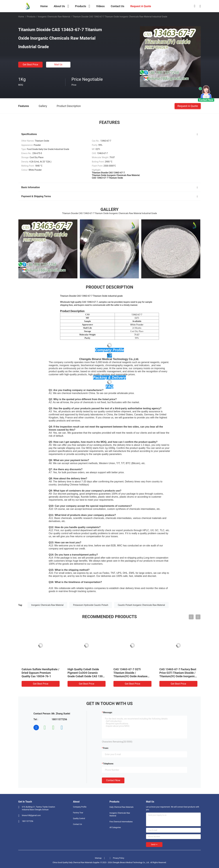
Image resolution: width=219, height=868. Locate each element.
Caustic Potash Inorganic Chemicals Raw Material (141, 605)
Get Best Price (30, 65)
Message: (108, 712)
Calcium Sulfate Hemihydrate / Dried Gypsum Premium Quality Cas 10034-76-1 (40, 673)
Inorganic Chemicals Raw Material (54, 17)
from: (106, 748)
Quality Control (79, 818)
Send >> (154, 845)
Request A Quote (188, 106)
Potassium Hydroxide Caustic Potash (91, 605)
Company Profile (80, 807)
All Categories (115, 827)
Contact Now (113, 780)
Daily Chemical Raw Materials (122, 807)
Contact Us (77, 824)
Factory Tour (78, 813)
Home (21, 17)
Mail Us (58, 65)
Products (31, 17)
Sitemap (98, 858)
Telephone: (108, 764)
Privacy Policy (119, 858)
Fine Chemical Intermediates (121, 822)
